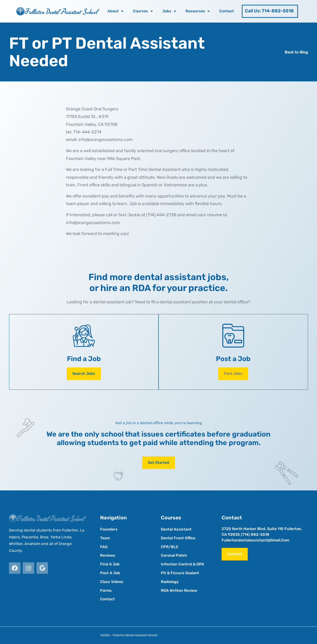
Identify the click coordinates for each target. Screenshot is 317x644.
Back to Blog (296, 52)
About (115, 11)
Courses (143, 11)
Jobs (169, 11)
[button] (233, 374)
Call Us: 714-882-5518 (269, 11)
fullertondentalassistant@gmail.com (255, 540)
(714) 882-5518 (255, 534)
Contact (227, 11)
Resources (198, 11)
